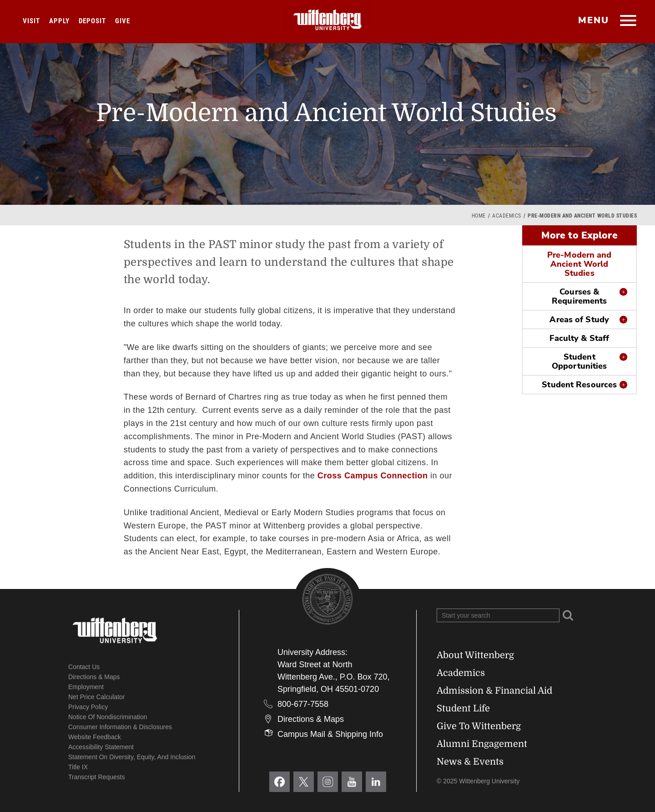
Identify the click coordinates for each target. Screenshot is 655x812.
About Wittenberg (475, 655)
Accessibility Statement (101, 747)
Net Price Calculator (97, 697)
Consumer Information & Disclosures (120, 727)
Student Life (463, 708)
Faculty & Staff (579, 338)
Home (479, 216)
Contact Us (84, 667)
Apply (59, 21)
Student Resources (579, 385)
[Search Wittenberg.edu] (498, 615)
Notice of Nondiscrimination (108, 717)
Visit (31, 21)
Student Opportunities (579, 361)
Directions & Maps (94, 677)
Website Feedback (95, 737)
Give (123, 21)
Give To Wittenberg (479, 726)
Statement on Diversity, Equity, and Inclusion (132, 757)
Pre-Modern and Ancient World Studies (579, 264)
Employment (86, 687)
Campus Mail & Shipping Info (330, 734)
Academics (507, 216)
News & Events (470, 762)
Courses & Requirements (579, 296)
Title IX (78, 767)
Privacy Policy (88, 707)
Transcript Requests (97, 777)
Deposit (92, 21)
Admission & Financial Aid (494, 691)
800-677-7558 (303, 704)
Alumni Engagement (482, 744)
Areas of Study (579, 320)
